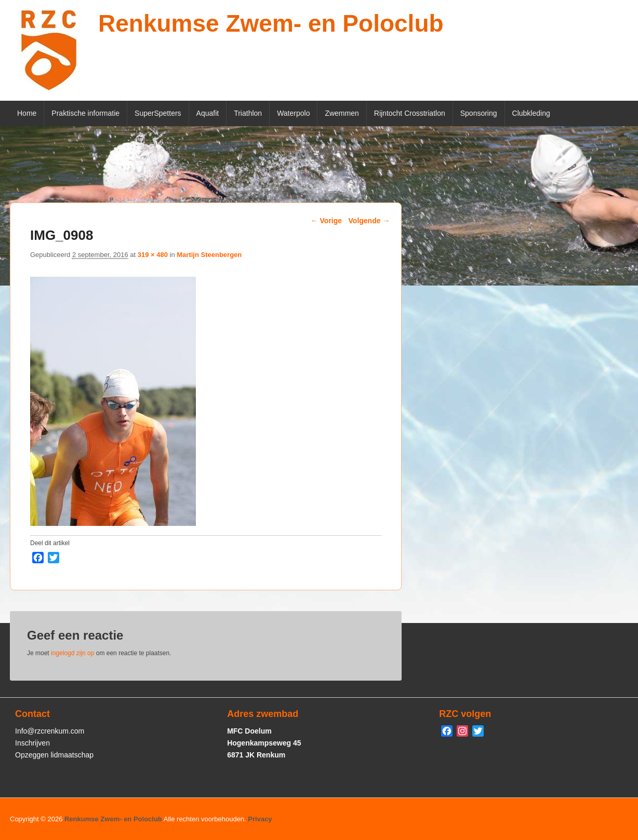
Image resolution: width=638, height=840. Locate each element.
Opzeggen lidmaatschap (54, 755)
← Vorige (326, 221)
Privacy (260, 819)
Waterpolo (293, 113)
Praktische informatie (85, 113)
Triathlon (248, 113)
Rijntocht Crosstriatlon (410, 113)
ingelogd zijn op (72, 653)
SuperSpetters (158, 113)
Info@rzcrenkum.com (50, 731)
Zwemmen (342, 113)
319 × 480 (153, 255)
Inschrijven (32, 743)
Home (27, 113)
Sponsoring (479, 113)
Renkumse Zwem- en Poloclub (271, 23)
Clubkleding (531, 113)
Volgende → (369, 221)
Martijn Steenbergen (209, 255)
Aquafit (208, 113)
